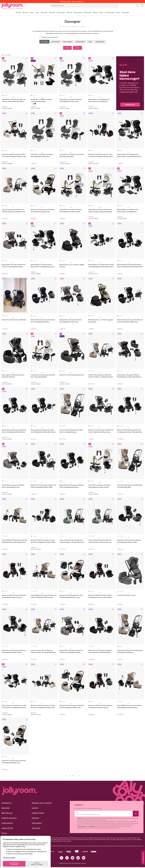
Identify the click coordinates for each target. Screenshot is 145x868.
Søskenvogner (80, 42)
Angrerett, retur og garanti (42, 804)
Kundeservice (6, 804)
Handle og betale (38, 814)
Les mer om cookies (11, 855)
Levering (35, 809)
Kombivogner (56, 42)
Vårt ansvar (36, 829)
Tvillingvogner (100, 42)
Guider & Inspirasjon (9, 819)
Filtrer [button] (65, 48)
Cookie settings (7, 824)
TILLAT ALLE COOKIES (16, 861)
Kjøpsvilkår (6, 809)
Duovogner (82, 26)
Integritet (35, 819)
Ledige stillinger (7, 829)
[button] (137, 7)
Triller (90, 42)
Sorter (79, 48)
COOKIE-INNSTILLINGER (39, 861)
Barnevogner (63, 26)
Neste (79, 777)
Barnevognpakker (73, 26)
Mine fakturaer (7, 814)
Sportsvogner (68, 42)
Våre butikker (37, 824)
